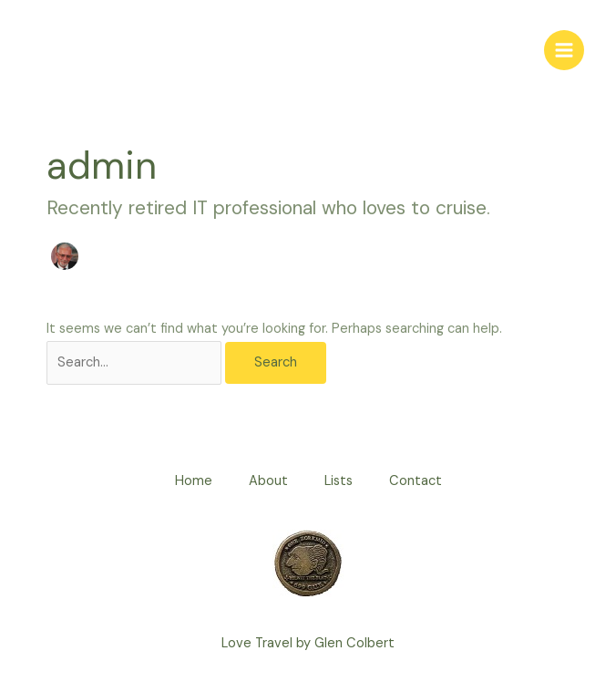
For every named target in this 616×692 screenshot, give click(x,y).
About (268, 481)
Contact (416, 481)
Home (194, 481)
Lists (339, 481)
